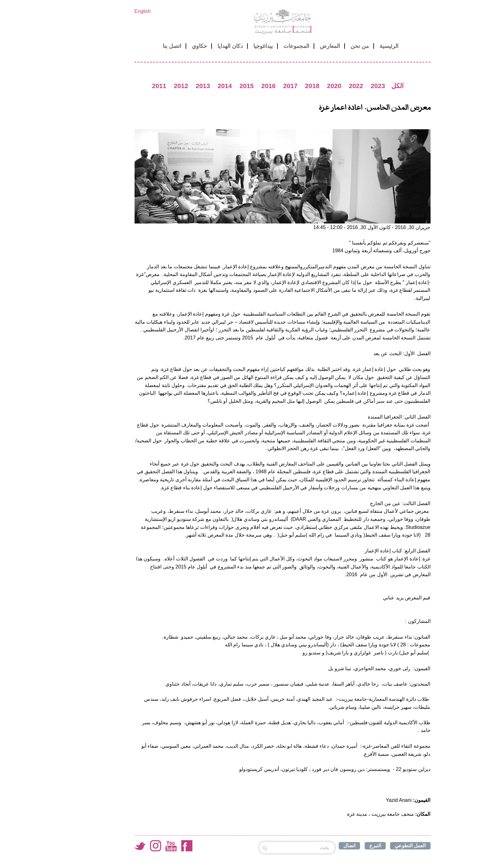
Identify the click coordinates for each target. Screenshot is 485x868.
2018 (272, 86)
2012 (141, 86)
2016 (229, 86)
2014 (185, 86)
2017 (251, 86)
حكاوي (159, 46)
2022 (316, 86)
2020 (294, 86)
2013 (163, 86)
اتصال (309, 846)
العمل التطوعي (370, 846)
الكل (358, 86)
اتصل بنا (132, 46)
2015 (207, 86)
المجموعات (256, 46)
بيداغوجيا (223, 46)
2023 (338, 86)
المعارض (290, 46)
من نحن (320, 46)
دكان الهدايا (190, 46)
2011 (119, 86)
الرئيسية (349, 46)
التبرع (335, 846)
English (103, 11)
